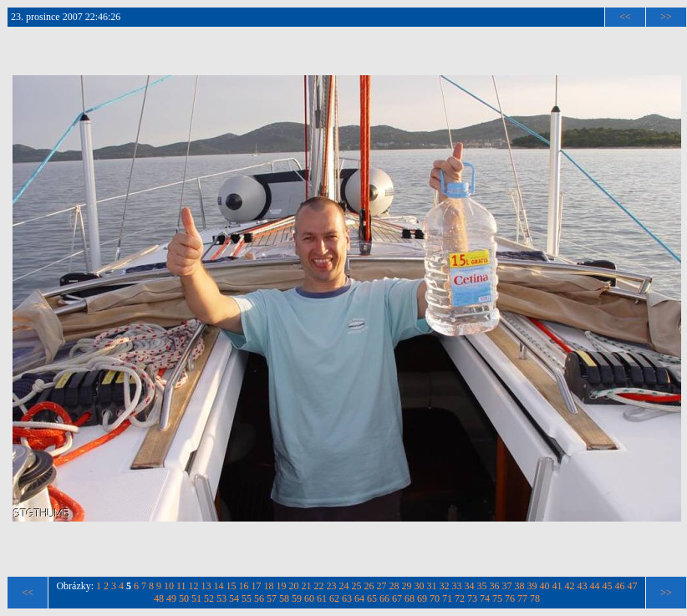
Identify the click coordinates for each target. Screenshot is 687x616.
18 (269, 586)
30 (420, 586)
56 (259, 598)
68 (410, 598)
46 (620, 586)
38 (520, 586)
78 (535, 598)
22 (319, 586)
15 (232, 586)
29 (407, 586)
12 (194, 586)
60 (309, 598)
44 (595, 586)
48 (159, 598)
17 (257, 586)
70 (435, 598)
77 (522, 598)
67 (397, 598)
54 (234, 598)
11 (181, 586)
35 (482, 586)
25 (357, 586)
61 (322, 598)
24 (344, 586)
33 (457, 586)
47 (633, 586)
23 (332, 586)
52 (209, 598)
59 (297, 598)
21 (307, 586)
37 (507, 586)
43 (583, 586)
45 (608, 586)
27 (382, 586)
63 (347, 598)
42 (570, 586)
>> (666, 17)
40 (545, 586)
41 (557, 586)
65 (372, 598)
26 (369, 586)
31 (432, 586)
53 (221, 598)
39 (532, 586)
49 (171, 598)
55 (247, 598)
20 (294, 586)
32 (445, 586)
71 (447, 598)
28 (394, 586)
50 (184, 598)
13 (206, 586)
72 (460, 598)
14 (219, 586)
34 (470, 586)
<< (625, 17)
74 (485, 598)
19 (282, 586)
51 (196, 598)
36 (495, 586)
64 (359, 598)
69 (422, 598)
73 (472, 598)
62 (334, 598)
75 (497, 598)
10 (169, 586)
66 (384, 598)
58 (284, 598)
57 (272, 598)
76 (510, 598)
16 (244, 586)
